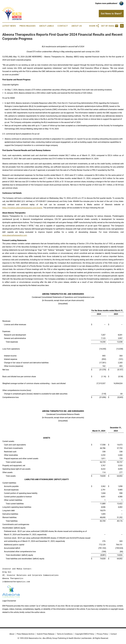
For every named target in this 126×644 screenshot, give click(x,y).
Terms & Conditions (65, 634)
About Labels (46, 26)
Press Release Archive (25, 634)
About (12, 634)
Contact (63, 26)
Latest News (9, 26)
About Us (77, 26)
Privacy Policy (102, 634)
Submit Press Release (46, 634)
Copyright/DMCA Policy (85, 634)
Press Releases (28, 26)
